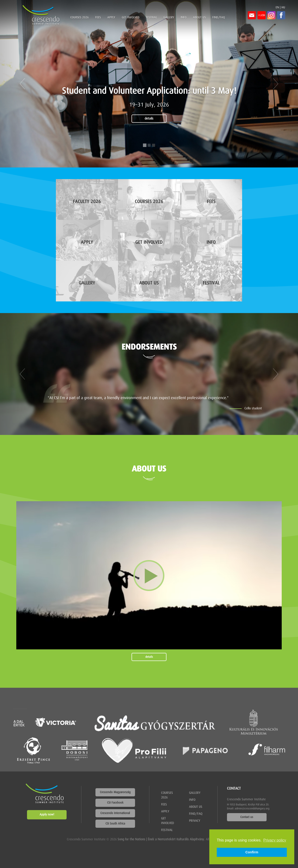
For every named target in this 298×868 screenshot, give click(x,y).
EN (277, 8)
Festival (151, 18)
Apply (111, 18)
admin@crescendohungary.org (252, 809)
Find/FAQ (219, 18)
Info (184, 18)
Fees (98, 18)
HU (283, 8)
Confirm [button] (252, 852)
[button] (22, 84)
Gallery (169, 18)
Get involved (131, 18)
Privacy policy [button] (275, 840)
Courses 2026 (80, 18)
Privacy (195, 821)
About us (199, 18)
